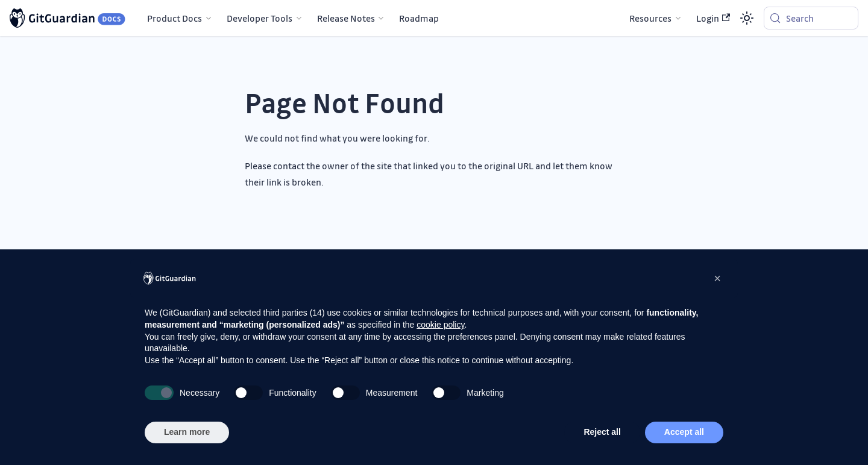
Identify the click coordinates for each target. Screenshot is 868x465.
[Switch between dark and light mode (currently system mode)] (747, 18)
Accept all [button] (684, 432)
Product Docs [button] (175, 18)
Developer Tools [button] (259, 18)
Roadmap (419, 18)
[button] (717, 278)
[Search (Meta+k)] (811, 18)
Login (713, 18)
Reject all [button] (602, 432)
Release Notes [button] (346, 18)
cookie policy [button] (440, 325)
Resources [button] (650, 18)
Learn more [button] (187, 432)
